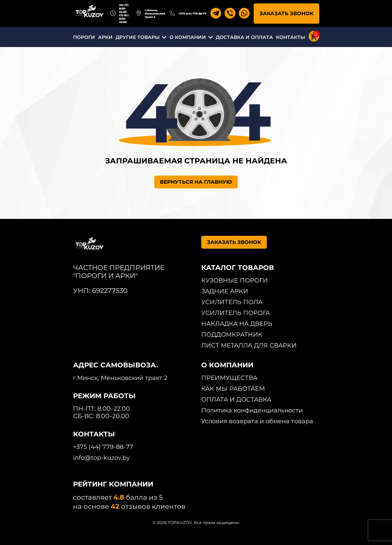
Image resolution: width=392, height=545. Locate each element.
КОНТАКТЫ (291, 37)
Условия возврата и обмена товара (257, 421)
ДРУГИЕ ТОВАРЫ (138, 37)
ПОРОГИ (84, 37)
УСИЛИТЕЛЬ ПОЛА (232, 302)
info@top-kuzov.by (101, 458)
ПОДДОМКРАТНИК (232, 335)
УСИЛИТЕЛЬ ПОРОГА (236, 313)
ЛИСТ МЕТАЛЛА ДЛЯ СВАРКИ (249, 345)
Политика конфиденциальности (252, 410)
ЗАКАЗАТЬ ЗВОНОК (286, 13)
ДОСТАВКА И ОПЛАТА (244, 37)
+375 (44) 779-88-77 (192, 14)
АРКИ (105, 37)
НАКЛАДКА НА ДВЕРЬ (237, 324)
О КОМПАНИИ (188, 37)
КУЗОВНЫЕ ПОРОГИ (235, 280)
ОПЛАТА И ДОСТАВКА (236, 400)
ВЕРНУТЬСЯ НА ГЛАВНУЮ (196, 182)
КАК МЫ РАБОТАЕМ (233, 389)
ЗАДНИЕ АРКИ (225, 291)
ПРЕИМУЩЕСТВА (229, 378)
